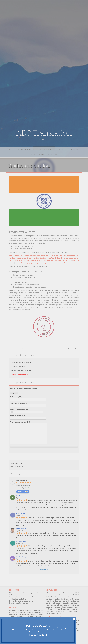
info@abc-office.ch (41, 635)
